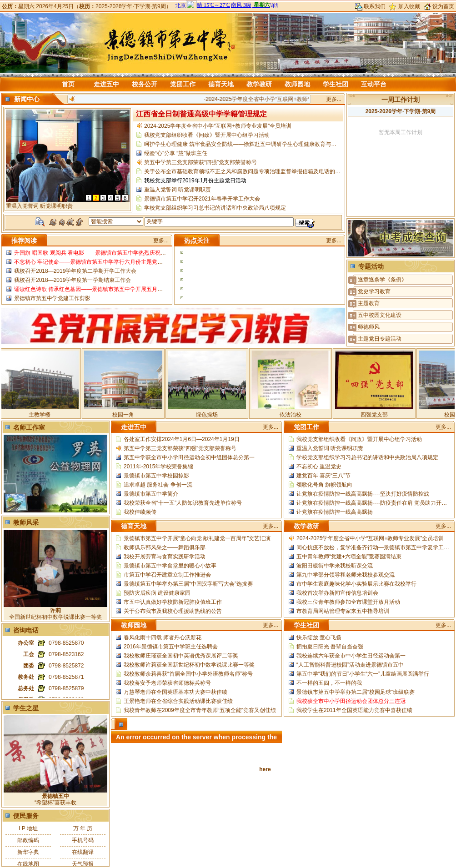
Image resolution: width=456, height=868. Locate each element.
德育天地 (221, 84)
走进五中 (106, 84)
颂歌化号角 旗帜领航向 (324, 485)
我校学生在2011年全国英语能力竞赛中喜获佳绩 (354, 710)
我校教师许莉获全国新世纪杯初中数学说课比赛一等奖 (189, 665)
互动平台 (374, 84)
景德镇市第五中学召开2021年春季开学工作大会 (202, 199)
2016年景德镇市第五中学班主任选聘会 (171, 647)
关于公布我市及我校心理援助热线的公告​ (173, 611)
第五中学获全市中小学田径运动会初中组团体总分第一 (189, 457)
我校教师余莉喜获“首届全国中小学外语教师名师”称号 (188, 674)
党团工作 (183, 84)
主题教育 (369, 303)
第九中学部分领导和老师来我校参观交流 (346, 575)
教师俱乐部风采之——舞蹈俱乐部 (165, 547)
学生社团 (336, 84)
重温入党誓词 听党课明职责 (178, 190)
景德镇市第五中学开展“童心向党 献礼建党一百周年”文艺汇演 (197, 538)
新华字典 (28, 852)
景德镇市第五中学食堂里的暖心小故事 (170, 566)
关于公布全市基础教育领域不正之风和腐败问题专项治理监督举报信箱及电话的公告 (245, 171)
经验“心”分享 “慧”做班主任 (176, 153)
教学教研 (259, 84)
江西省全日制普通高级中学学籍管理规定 (201, 114)
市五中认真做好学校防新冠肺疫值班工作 (173, 602)
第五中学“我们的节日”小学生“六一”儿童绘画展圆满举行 (363, 674)
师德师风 (369, 327)
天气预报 (83, 864)
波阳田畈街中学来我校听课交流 (335, 566)
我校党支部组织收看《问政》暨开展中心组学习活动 (207, 135)
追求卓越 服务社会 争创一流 (158, 485)
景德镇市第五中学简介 (151, 494)
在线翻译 (83, 852)
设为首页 (443, 6)
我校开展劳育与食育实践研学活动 (165, 557)
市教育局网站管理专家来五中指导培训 (343, 611)
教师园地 (297, 84)
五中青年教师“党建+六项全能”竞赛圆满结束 (349, 557)
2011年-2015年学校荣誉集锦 (158, 467)
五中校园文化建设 (380, 315)
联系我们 (375, 6)
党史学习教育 (374, 291)
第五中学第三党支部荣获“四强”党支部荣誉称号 (200, 162)
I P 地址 (28, 828)
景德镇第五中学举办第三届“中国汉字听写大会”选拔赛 (188, 584)
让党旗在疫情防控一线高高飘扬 (335, 512)
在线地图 (28, 864)
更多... (334, 99)
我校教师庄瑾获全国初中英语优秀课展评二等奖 (181, 656)
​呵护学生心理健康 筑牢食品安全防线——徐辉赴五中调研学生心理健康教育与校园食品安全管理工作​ (265, 144)
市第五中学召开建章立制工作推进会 (167, 575)
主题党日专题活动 (380, 339)
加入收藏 (409, 6)
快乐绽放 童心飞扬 (319, 637)
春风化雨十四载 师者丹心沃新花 (163, 637)
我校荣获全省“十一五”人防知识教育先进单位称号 (183, 503)
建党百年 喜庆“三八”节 (323, 476)
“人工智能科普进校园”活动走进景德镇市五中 (350, 665)
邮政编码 (28, 840)
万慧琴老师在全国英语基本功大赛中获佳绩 (175, 692)
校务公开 (145, 84)
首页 (68, 84)
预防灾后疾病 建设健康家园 (157, 593)
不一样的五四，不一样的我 (329, 683)
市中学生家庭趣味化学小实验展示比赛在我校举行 (356, 584)
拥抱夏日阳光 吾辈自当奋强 (330, 647)
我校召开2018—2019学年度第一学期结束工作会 (73, 280)
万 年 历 (83, 828)
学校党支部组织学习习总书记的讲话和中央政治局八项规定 (215, 208)
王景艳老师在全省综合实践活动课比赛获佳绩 (178, 701)
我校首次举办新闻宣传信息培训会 (337, 593)
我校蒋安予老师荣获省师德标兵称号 (167, 683)
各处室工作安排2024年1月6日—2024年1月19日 (182, 439)
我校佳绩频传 (140, 512)
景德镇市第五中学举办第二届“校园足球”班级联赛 (356, 692)
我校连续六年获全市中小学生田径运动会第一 (351, 656)
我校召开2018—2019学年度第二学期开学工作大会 (75, 271)
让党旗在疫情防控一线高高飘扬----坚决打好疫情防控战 (363, 494)
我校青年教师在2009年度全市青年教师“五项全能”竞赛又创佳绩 (200, 710)
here (265, 769)
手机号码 (83, 840)
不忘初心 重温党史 (319, 467)
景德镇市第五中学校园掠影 (156, 476)
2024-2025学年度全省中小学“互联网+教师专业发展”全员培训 (286, 99)
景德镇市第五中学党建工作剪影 (52, 298)
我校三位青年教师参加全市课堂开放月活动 (348, 602)
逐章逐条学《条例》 (382, 280)
